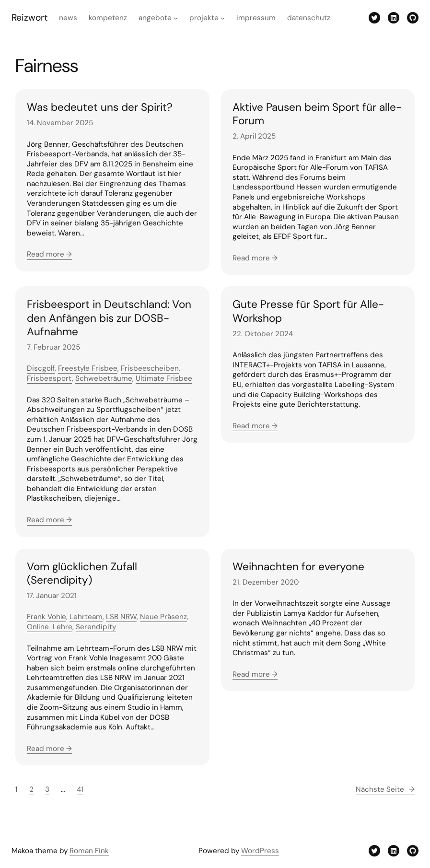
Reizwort (29, 18)
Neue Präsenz (163, 617)
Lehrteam (86, 617)
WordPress (260, 851)
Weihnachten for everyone (298, 567)
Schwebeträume (104, 378)
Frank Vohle (46, 617)
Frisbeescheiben (150, 368)
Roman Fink (89, 851)
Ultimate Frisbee (164, 378)
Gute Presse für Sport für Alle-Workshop (308, 311)
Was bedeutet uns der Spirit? (100, 107)
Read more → (49, 254)
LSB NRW (121, 617)
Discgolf (41, 368)
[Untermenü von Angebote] (176, 18)
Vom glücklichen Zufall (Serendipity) (82, 574)
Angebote (155, 18)
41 (80, 789)
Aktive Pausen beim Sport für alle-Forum (317, 114)
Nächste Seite (385, 790)
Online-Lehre (50, 627)
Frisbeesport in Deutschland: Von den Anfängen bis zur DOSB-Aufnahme (109, 318)
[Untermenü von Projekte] (223, 18)
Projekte (204, 18)
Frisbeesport (49, 378)
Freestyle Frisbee (88, 368)
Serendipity (96, 627)
